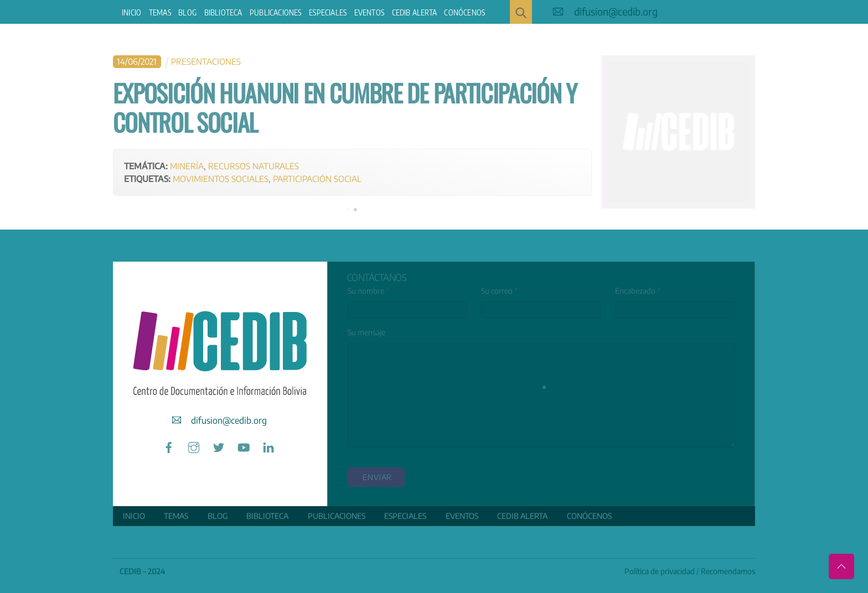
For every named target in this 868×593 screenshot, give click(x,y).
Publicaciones (276, 12)
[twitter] (219, 446)
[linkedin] (268, 446)
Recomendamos (728, 571)
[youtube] (244, 446)
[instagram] (194, 446)
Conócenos (464, 12)
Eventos (369, 12)
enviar (377, 477)
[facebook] (169, 446)
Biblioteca (223, 12)
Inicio (131, 12)
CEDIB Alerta (414, 12)
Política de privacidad (660, 571)
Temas (160, 12)
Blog (187, 12)
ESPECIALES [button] (328, 12)
